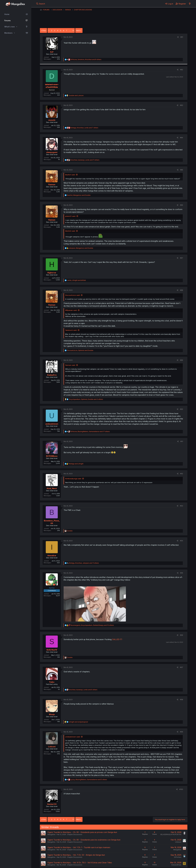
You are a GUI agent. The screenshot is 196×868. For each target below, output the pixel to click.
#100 (181, 789)
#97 (181, 667)
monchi (52, 120)
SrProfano (178, 857)
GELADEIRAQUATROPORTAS (171, 834)
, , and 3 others (86, 399)
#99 (181, 732)
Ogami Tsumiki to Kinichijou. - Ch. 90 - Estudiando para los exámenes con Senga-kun (84, 840)
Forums (7, 20)
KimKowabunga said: (73, 479)
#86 (181, 205)
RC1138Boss (52, 456)
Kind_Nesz (52, 488)
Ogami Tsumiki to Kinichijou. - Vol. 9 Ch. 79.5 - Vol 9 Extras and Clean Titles (80, 863)
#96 (181, 635)
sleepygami (52, 152)
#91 (182, 441)
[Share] (178, 37)
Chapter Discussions (75, 834)
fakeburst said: (71, 330)
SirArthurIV (52, 650)
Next (78, 30)
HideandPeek (176, 865)
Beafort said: (70, 175)
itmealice (52, 555)
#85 (182, 170)
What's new (10, 27)
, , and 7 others (84, 128)
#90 (181, 409)
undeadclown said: (73, 737)
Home (7, 14)
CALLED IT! (117, 639)
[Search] (41, 4)
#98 (181, 700)
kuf (52, 52)
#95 (182, 573)
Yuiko (52, 682)
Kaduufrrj (52, 375)
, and (79, 195)
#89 (181, 360)
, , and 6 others (83, 690)
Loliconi (52, 747)
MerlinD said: (70, 231)
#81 (182, 37)
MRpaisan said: (71, 310)
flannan (52, 184)
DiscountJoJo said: (73, 295)
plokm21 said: (70, 216)
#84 (181, 138)
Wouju (52, 714)
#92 (182, 474)
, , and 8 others (86, 59)
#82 (182, 70)
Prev (44, 30)
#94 (181, 541)
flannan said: (70, 365)
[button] (17, 27)
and (76, 95)
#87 (181, 258)
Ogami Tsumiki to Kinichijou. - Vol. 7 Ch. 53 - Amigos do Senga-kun (76, 855)
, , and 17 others (90, 431)
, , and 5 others (89, 780)
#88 (181, 290)
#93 (181, 506)
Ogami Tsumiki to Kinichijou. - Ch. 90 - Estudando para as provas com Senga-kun (82, 832)
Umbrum (178, 842)
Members (8, 33)
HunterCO (52, 804)
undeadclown (52, 424)
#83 (181, 105)
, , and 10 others (92, 625)
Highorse (52, 273)
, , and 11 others (85, 160)
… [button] (70, 30)
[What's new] (190, 4)
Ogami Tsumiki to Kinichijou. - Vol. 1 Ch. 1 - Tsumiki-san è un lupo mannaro (79, 847)
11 (73, 30)
